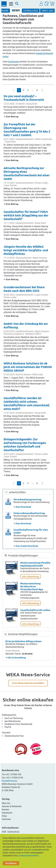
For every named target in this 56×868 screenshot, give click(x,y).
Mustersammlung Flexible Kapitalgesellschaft (35, 564)
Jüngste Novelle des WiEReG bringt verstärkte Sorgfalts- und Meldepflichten (26, 250)
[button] (41, 4)
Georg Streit (32, 104)
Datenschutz (13, 832)
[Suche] (17, 4)
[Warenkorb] (52, 4)
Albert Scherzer (40, 258)
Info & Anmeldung (16, 657)
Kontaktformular (10, 781)
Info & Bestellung (30, 576)
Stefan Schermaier (43, 139)
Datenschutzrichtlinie (29, 856)
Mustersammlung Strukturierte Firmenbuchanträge (32, 586)
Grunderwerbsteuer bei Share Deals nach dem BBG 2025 (24, 289)
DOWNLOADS (31, 11)
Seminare (6, 819)
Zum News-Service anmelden (28, 683)
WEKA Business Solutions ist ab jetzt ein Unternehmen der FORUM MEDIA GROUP (28, 367)
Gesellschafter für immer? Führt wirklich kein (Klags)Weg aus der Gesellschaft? (26, 215)
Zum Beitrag (11, 116)
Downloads (13, 62)
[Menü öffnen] (11, 4)
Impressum (7, 813)
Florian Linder (41, 183)
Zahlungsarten (9, 715)
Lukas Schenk (10, 185)
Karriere (5, 810)
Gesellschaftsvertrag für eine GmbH (31, 531)
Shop (4, 816)
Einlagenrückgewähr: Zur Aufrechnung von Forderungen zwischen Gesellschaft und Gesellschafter (25, 445)
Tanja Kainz (10, 142)
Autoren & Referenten (12, 806)
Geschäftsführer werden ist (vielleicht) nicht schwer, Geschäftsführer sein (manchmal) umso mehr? (27, 403)
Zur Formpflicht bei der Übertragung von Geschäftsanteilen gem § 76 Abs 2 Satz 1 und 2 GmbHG (27, 130)
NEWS (16, 10)
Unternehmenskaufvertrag (29, 513)
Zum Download (22, 507)
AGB (4, 832)
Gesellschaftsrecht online (35, 610)
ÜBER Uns (47, 11)
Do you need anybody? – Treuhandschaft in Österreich (24, 98)
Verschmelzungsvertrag (27, 499)
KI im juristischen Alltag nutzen (23, 641)
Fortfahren (11, 863)
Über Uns (6, 803)
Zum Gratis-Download (26, 546)
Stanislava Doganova (14, 334)
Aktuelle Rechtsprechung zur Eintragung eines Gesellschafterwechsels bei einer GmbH (27, 173)
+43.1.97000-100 (13, 774)
